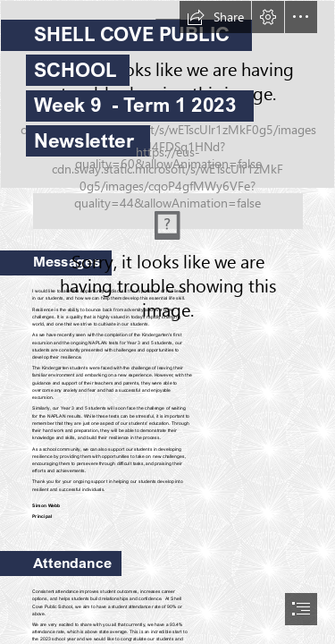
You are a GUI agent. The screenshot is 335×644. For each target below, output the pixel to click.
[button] (215, 17)
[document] (167, 322)
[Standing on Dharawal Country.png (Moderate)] (168, 206)
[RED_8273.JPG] (167, 94)
